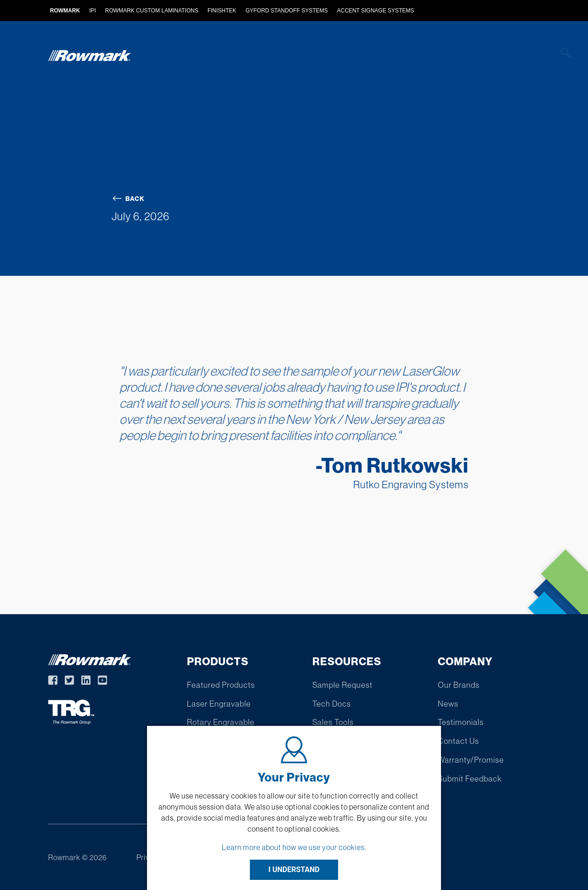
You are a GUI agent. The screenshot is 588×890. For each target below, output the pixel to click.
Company (498, 56)
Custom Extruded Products (254, 56)
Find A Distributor (364, 56)
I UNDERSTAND (294, 870)
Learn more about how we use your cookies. (294, 847)
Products (161, 56)
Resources (439, 56)
